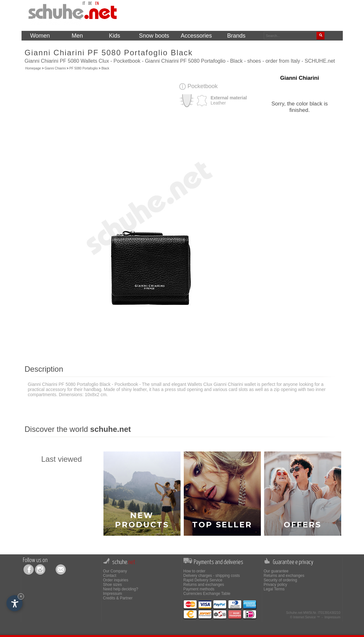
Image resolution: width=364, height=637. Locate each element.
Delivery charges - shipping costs (212, 576)
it (84, 4)
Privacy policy (275, 585)
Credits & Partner (118, 598)
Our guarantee (276, 571)
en (97, 4)
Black (105, 68)
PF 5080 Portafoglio (84, 68)
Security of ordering (280, 580)
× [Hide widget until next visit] (21, 596)
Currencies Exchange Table (207, 594)
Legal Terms (274, 589)
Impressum (113, 594)
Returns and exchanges (204, 585)
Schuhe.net (294, 613)
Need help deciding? (121, 589)
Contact (110, 576)
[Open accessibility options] (14, 603)
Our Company (115, 571)
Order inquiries (116, 580)
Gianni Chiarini (55, 68)
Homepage (33, 68)
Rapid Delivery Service (203, 580)
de (90, 4)
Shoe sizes (113, 585)
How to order (195, 571)
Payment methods (199, 589)
